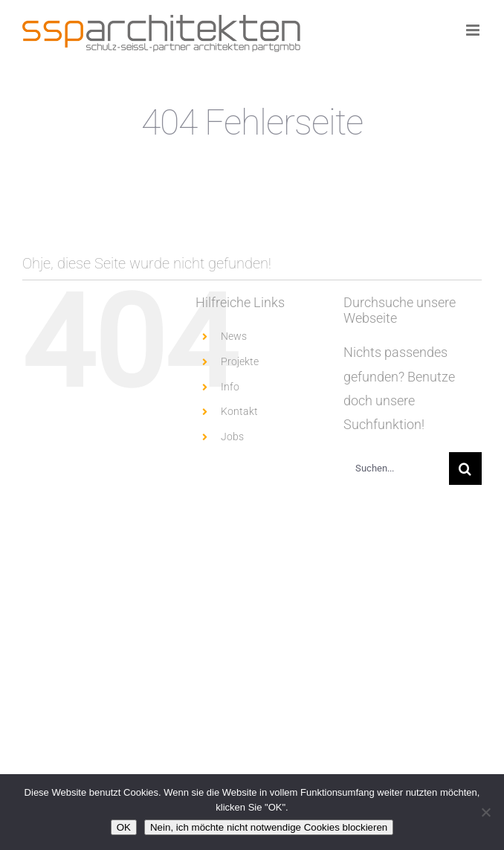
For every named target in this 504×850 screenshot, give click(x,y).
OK (124, 827)
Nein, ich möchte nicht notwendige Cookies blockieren (269, 827)
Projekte (240, 361)
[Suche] (465, 469)
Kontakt (239, 411)
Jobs (232, 437)
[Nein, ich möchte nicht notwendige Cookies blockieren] (485, 812)
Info (230, 387)
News (234, 336)
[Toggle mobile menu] (474, 30)
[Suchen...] (396, 469)
